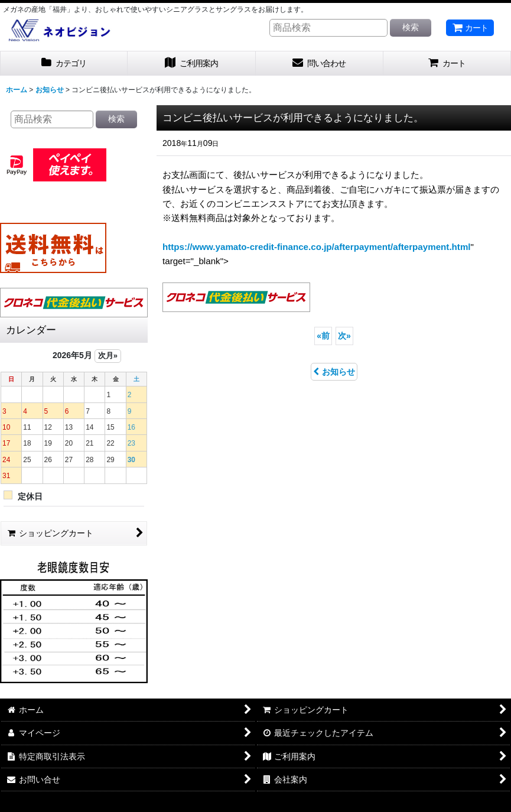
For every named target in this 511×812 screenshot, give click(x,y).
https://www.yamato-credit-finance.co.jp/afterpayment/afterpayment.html (317, 247)
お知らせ (334, 372)
